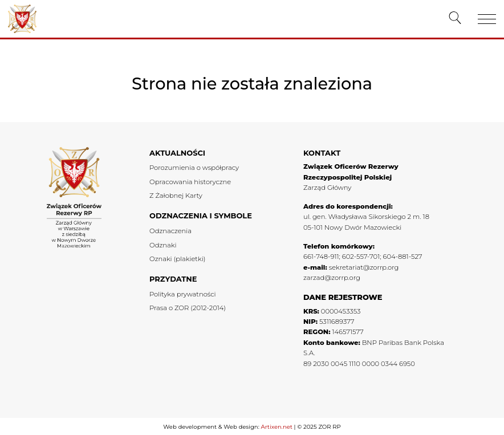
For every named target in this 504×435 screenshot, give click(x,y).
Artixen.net (276, 427)
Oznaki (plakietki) (177, 259)
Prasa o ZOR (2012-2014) (188, 308)
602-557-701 (361, 257)
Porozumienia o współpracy (194, 168)
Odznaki (163, 245)
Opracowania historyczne (190, 182)
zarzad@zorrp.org (332, 278)
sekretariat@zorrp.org (364, 267)
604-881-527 (402, 257)
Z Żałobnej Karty (176, 196)
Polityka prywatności (183, 294)
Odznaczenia (170, 231)
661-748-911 (321, 257)
